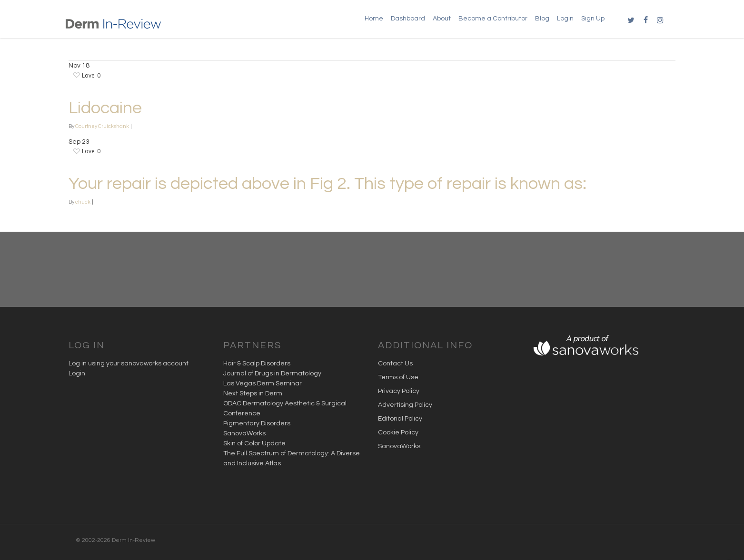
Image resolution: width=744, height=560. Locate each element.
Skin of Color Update (254, 443)
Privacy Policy (399, 391)
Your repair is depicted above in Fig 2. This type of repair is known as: (327, 184)
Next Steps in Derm (253, 393)
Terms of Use (398, 377)
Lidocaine (105, 108)
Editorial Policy (400, 419)
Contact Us (395, 364)
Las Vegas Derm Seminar (263, 383)
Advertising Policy (405, 405)
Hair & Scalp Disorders (257, 364)
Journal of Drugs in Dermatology (272, 373)
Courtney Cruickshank (102, 126)
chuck (83, 202)
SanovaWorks (244, 433)
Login (77, 373)
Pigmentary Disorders (257, 423)
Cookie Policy (398, 432)
